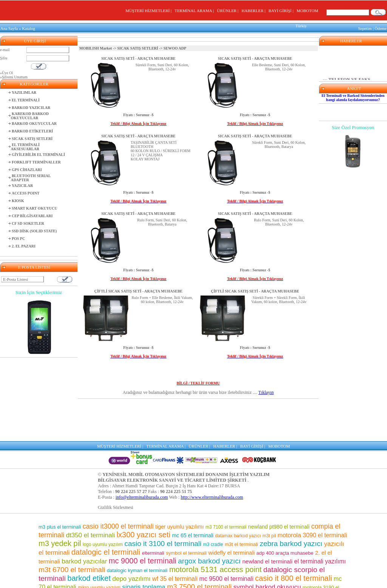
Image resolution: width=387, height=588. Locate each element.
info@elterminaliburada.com (142, 456)
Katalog (29, 28)
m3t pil (269, 495)
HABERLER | (255, 11)
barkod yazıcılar (84, 520)
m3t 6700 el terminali (72, 528)
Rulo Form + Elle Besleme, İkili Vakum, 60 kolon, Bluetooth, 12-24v (162, 299)
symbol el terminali (186, 512)
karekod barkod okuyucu (187, 563)
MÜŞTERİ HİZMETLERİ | (149, 11)
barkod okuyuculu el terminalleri (107, 578)
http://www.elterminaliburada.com (212, 456)
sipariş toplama (144, 546)
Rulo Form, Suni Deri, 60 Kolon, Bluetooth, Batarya (162, 221)
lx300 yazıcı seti (143, 493)
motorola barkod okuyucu (196, 571)
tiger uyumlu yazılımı (180, 485)
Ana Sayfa (9, 28)
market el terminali (136, 564)
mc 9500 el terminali (226, 537)
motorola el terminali (173, 579)
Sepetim (365, 28)
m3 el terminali (214, 579)
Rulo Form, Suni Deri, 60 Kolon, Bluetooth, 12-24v (279, 221)
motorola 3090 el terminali (312, 494)
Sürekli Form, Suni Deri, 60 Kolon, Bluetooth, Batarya (279, 143)
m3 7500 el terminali (199, 545)
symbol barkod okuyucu (267, 546)
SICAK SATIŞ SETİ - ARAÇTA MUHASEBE (139, 57)
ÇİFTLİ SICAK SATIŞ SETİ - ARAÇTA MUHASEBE (138, 290)
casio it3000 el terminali (118, 485)
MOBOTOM (307, 11)
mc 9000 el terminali (143, 520)
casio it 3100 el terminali (163, 502)
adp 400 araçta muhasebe (285, 512)
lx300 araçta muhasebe (306, 579)
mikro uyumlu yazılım (99, 546)
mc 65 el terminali (193, 494)
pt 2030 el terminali (133, 571)
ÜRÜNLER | (229, 11)
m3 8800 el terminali (257, 579)
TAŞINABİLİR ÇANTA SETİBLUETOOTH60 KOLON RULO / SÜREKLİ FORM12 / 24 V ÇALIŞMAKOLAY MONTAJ (161, 150)
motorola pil (72, 555)
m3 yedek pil (60, 502)
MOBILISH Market (96, 47)
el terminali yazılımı (320, 520)
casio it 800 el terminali (293, 537)
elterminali (153, 512)
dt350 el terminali (90, 494)
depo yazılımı (131, 537)
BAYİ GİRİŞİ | (282, 11)
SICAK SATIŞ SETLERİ (138, 47)
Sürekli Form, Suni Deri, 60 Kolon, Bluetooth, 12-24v (162, 66)
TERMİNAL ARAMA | (195, 11)
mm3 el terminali (156, 555)
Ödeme (381, 28)
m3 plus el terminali (60, 486)
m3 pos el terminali (110, 555)
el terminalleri (197, 555)
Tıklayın (266, 391)
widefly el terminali (231, 511)
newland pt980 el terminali (279, 485)
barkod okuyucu (242, 554)
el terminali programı (262, 571)
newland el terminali (267, 520)
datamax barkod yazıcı (238, 495)
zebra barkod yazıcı (291, 502)
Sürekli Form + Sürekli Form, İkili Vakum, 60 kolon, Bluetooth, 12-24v (279, 299)
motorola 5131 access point (216, 528)
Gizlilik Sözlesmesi (116, 466)
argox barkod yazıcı (209, 520)
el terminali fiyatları (84, 571)
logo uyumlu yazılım (103, 503)
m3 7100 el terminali (226, 486)
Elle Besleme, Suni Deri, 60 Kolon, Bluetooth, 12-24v (279, 66)
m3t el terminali (241, 503)
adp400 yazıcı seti (297, 563)
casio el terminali (242, 563)
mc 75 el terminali (293, 555)
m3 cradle (213, 503)
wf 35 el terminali (175, 537)
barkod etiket (89, 537)
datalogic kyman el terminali (137, 529)
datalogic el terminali (106, 511)
